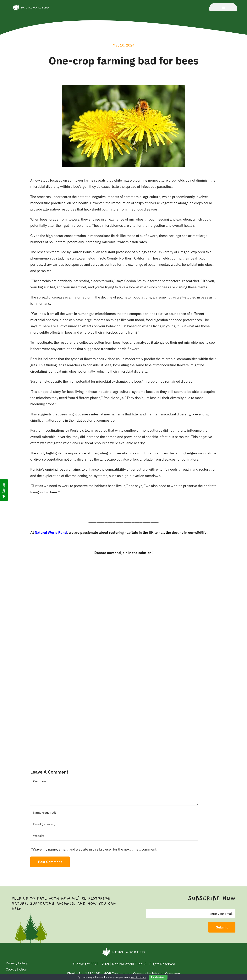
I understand (158, 977)
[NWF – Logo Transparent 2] (31, 5)
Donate (4, 490)
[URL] (114, 836)
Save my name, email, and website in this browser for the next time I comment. (96, 849)
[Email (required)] (114, 824)
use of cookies (138, 977)
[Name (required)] (114, 813)
